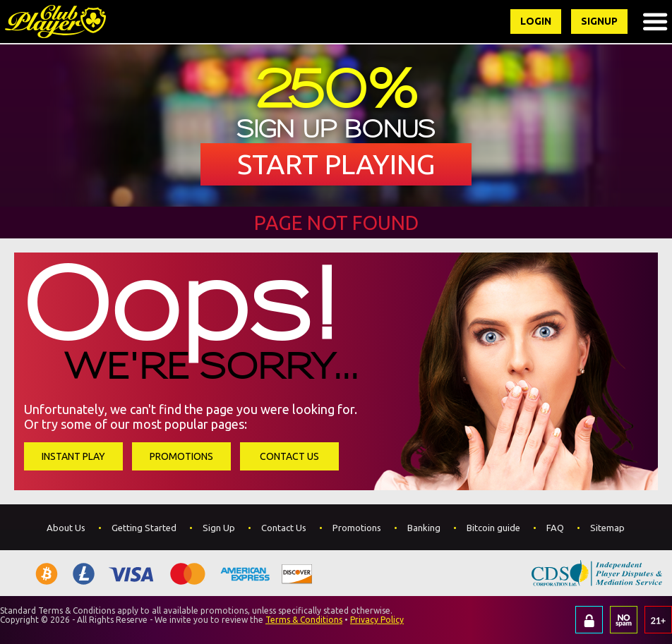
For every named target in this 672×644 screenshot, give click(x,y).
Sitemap (607, 528)
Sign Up (219, 528)
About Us (66, 528)
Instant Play (73, 456)
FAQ (555, 528)
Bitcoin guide (493, 528)
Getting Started (144, 528)
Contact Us (289, 456)
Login (536, 21)
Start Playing (336, 164)
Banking (424, 528)
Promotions (181, 456)
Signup (599, 21)
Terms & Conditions (304, 620)
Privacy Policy (377, 620)
